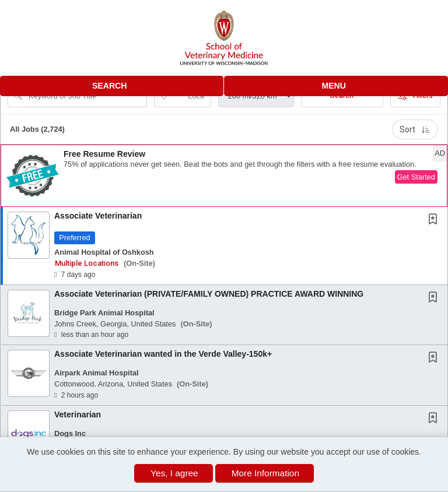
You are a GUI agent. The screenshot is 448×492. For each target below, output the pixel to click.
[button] (336, 86)
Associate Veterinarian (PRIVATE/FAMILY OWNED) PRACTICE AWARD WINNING (209, 294)
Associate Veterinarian (98, 216)
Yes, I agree (174, 473)
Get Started (416, 177)
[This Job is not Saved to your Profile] (435, 220)
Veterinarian (78, 414)
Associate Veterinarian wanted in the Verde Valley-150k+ (163, 354)
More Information (265, 473)
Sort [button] (415, 129)
